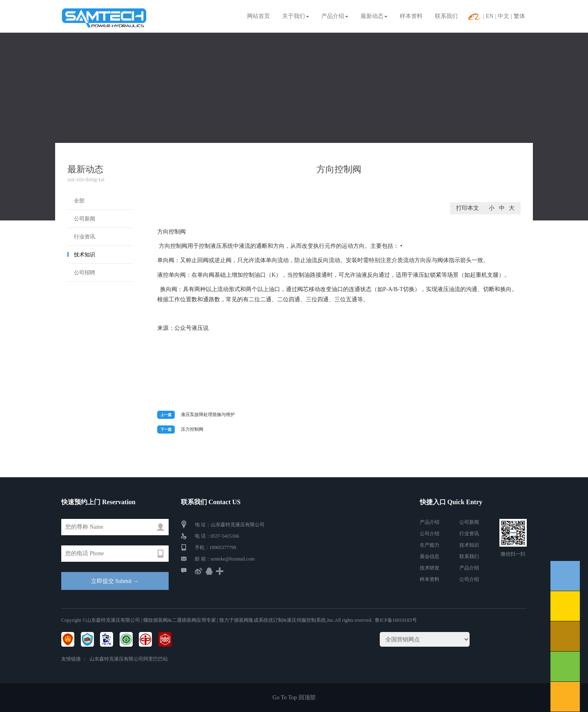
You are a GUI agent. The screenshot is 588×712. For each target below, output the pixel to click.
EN (490, 16)
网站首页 (258, 16)
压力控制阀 (192, 429)
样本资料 (411, 16)
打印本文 (468, 208)
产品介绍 (335, 16)
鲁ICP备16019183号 (396, 620)
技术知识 (85, 255)
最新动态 (374, 16)
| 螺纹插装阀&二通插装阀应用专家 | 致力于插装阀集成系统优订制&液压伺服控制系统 (233, 620)
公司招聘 (85, 273)
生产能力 (430, 545)
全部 (79, 201)
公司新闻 (85, 219)
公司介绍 (430, 534)
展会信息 (430, 556)
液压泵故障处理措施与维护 (208, 414)
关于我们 (296, 16)
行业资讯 (85, 237)
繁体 (519, 16)
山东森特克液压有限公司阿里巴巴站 (129, 659)
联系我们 (446, 16)
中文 (503, 16)
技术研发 (430, 568)
